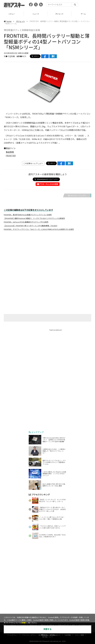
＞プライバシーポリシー (47, 635)
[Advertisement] (48, 257)
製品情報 (10, 152)
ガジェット (82, 14)
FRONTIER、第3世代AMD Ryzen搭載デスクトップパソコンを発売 (28, 215)
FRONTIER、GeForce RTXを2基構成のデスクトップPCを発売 (26, 222)
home (8, 21)
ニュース (58, 14)
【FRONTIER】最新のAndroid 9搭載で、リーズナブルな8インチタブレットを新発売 (34, 218)
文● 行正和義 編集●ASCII (15, 56)
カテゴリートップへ (77, 195)
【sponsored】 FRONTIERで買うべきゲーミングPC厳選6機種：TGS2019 (30, 226)
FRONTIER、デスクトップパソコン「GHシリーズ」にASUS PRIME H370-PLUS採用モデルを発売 (39, 229)
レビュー (34, 14)
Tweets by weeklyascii (56, 330)
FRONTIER (11, 156)
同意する (48, 629)
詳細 (23, 623)
